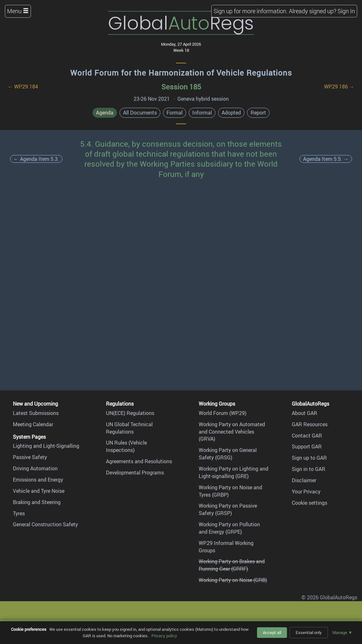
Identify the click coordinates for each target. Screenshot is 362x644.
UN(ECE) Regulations (130, 413)
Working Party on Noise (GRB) (233, 580)
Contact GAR (307, 436)
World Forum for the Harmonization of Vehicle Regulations (181, 73)
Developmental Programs (135, 473)
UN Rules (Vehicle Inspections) (126, 446)
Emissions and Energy (38, 480)
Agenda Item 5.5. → (326, 159)
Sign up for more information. (251, 11)
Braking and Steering (37, 502)
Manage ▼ (342, 632)
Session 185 (181, 87)
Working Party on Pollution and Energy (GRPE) (229, 528)
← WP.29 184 (23, 87)
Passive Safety (30, 457)
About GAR (305, 413)
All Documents (140, 113)
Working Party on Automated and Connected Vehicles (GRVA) (232, 432)
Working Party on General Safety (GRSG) (228, 454)
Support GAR (307, 446)
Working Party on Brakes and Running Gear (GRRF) (232, 565)
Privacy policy (164, 636)
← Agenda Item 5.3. (36, 159)
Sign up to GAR (309, 458)
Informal (202, 113)
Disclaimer (304, 480)
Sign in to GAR (309, 469)
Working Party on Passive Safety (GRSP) (228, 509)
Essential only (309, 632)
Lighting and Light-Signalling (46, 446)
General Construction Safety (45, 524)
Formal (175, 113)
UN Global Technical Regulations (129, 428)
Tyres (19, 513)
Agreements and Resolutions (139, 461)
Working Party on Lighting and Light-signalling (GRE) (233, 472)
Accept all (272, 632)
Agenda (105, 113)
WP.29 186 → (339, 87)
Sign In (346, 11)
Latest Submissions (36, 413)
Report (258, 113)
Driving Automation (35, 468)
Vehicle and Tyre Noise (39, 491)
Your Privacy (306, 492)
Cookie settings (310, 503)
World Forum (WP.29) (223, 413)
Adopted (231, 113)
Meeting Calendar (33, 424)
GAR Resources (310, 424)
